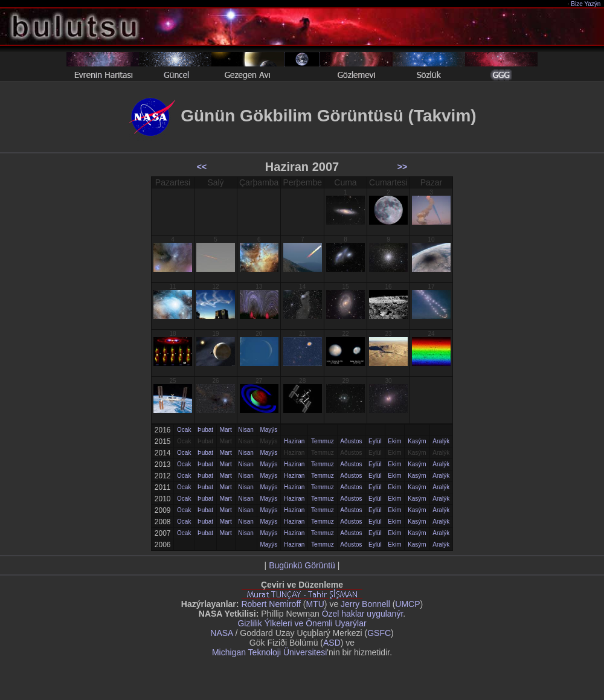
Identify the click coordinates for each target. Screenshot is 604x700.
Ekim (394, 441)
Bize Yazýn (586, 4)
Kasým (417, 441)
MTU (315, 604)
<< (202, 167)
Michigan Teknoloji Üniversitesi (269, 652)
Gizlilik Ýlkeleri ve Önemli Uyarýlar (302, 623)
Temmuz (323, 441)
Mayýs (268, 430)
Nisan (246, 430)
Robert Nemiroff (271, 604)
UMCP (407, 604)
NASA (221, 633)
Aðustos (351, 441)
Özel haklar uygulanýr (363, 614)
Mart (226, 430)
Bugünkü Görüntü (302, 565)
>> (402, 167)
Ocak (184, 430)
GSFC (379, 633)
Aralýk (441, 441)
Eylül (375, 441)
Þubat (205, 430)
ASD (332, 643)
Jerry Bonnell (365, 604)
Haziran (294, 441)
